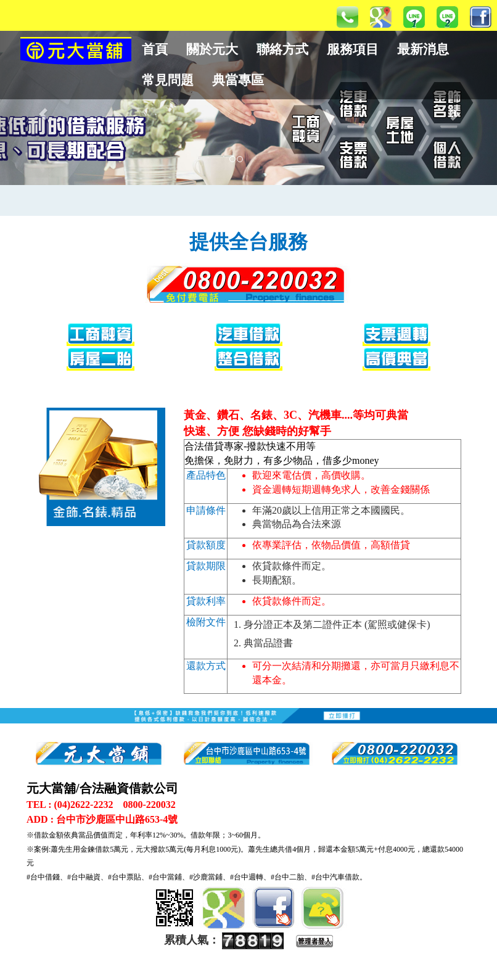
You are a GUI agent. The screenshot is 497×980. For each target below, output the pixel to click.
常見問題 (168, 80)
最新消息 (423, 49)
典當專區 (238, 80)
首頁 (155, 49)
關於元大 (212, 49)
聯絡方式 (282, 49)
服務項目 (353, 49)
